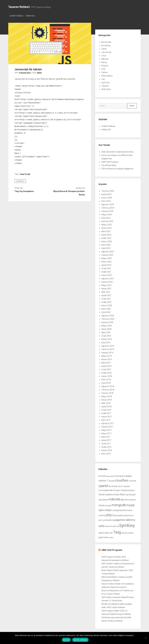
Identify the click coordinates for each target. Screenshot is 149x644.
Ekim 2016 (106, 453)
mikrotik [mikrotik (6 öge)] (114, 498)
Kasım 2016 (107, 449)
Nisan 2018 (107, 399)
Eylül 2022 (106, 247)
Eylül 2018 (106, 382)
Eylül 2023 (106, 217)
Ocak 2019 (106, 369)
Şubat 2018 (106, 406)
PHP (103, 68)
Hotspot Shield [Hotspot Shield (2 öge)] (120, 489)
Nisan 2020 (107, 328)
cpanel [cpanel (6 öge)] (103, 485)
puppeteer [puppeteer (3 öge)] (120, 519)
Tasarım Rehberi (19, 7)
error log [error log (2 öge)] (122, 485)
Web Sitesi (106, 88)
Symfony (106, 82)
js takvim (20, 180)
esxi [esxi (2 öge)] (128, 485)
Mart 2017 (106, 436)
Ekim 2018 (106, 379)
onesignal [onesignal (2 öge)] (117, 509)
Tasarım (105, 85)
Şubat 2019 (106, 365)
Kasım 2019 (107, 338)
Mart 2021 (106, 291)
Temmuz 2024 (108, 207)
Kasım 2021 (107, 274)
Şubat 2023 (106, 234)
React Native (107, 75)
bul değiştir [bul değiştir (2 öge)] (127, 475)
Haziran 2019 (107, 352)
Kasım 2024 (107, 197)
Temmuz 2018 (108, 389)
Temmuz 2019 (108, 348)
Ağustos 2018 (108, 386)
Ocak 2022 (106, 268)
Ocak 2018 (106, 409)
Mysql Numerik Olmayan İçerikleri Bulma (69, 192)
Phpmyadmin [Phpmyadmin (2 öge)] (118, 515)
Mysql (104, 61)
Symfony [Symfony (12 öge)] (127, 525)
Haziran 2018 (107, 392)
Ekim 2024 (106, 200)
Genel (104, 48)
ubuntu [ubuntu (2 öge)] (125, 532)
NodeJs (105, 65)
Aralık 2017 (106, 412)
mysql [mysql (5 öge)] (130, 504)
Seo (103, 78)
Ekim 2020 (106, 308)
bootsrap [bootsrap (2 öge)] (117, 475)
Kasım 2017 (107, 416)
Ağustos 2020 (108, 315)
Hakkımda (31, 16)
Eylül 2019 (106, 342)
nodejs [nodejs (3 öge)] (108, 509)
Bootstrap (106, 45)
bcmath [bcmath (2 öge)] (102, 475)
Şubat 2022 (106, 264)
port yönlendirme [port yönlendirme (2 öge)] (106, 519)
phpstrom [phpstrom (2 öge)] (129, 515)
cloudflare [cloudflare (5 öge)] (122, 480)
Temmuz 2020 (108, 318)
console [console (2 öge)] (132, 480)
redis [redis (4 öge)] (101, 525)
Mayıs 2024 (107, 214)
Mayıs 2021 (107, 284)
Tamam (66, 640)
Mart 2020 (106, 332)
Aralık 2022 (106, 237)
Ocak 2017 (106, 443)
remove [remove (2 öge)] (108, 525)
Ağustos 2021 (108, 278)
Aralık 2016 (106, 446)
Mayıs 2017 (107, 429)
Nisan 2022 (107, 261)
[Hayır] (145, 638)
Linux (104, 55)
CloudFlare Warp (109, 164)
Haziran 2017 (107, 426)
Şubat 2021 (106, 295)
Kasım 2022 (107, 241)
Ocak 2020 (106, 335)
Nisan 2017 (107, 433)
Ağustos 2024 (108, 204)
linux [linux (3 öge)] (122, 494)
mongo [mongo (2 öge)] (108, 505)
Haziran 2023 (107, 220)
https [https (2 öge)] (117, 494)
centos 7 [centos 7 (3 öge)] (103, 480)
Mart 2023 (106, 231)
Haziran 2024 (107, 210)
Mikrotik (105, 58)
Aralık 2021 (106, 271)
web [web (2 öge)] (106, 537)
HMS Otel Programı (110, 161)
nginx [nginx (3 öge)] (101, 509)
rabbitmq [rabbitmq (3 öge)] (130, 519)
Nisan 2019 (107, 359)
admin (39, 72)
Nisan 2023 (107, 227)
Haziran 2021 (107, 281)
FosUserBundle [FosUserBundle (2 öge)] (106, 489)
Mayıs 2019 (107, 355)
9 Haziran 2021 (25, 72)
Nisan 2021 (107, 288)
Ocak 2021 (106, 298)
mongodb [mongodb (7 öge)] (119, 504)
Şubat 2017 (106, 439)
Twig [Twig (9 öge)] (117, 531)
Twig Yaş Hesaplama (24, 190)
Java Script (25, 173)
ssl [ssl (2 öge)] (117, 525)
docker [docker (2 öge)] (114, 485)
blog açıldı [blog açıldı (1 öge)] (109, 475)
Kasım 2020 (107, 305)
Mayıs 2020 (107, 325)
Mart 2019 (106, 362)
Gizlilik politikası (80, 640)
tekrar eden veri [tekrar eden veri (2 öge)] (106, 532)
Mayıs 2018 (107, 396)
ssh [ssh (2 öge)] (114, 525)
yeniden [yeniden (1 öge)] (111, 537)
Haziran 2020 (107, 322)
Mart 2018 (106, 402)
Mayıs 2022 (107, 258)
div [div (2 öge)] (110, 485)
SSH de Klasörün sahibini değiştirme (117, 168)
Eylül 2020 (106, 311)
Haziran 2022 (107, 254)
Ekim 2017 (106, 419)
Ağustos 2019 (108, 345)
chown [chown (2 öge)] (112, 480)
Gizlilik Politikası (16, 16)
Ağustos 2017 (108, 423)
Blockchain (106, 41)
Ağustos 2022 (108, 251)
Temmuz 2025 (108, 190)
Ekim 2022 (106, 244)
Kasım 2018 (107, 375)
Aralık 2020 (106, 301)
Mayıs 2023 (107, 224)
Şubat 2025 (106, 194)
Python (105, 72)
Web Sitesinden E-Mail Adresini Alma (117, 151)
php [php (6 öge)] (109, 514)
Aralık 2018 (106, 372)
